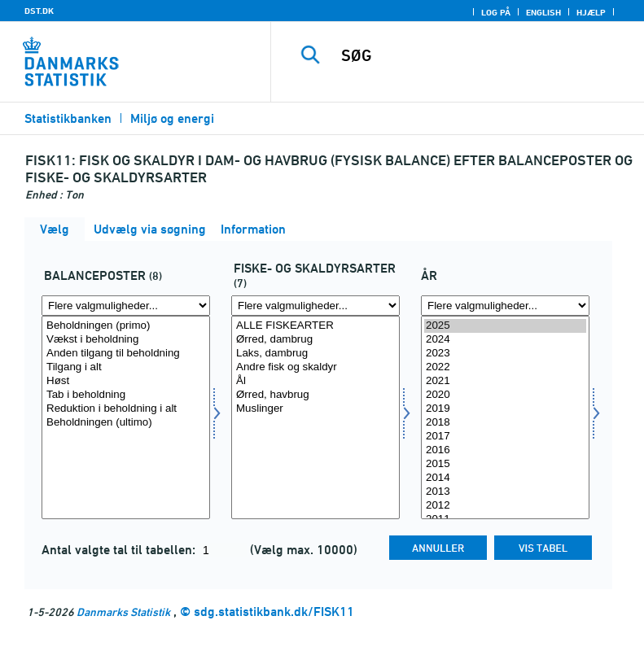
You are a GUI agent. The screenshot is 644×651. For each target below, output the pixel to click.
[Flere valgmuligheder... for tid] (505, 306)
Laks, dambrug (315, 354)
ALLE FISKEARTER (315, 326)
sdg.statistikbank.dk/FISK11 (274, 612)
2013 (505, 492)
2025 (505, 326)
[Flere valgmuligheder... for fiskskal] (315, 306)
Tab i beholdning (126, 395)
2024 (505, 340)
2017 (505, 437)
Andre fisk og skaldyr (315, 367)
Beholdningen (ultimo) (126, 423)
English (543, 12)
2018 (505, 423)
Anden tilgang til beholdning (126, 354)
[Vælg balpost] (126, 417)
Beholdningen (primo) (126, 326)
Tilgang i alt (126, 367)
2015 (505, 464)
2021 (505, 381)
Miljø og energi (172, 118)
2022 (505, 367)
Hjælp (591, 12)
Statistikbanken (68, 118)
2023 (505, 354)
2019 (505, 409)
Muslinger (315, 409)
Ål (315, 381)
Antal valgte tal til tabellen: (120, 550)
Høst (126, 381)
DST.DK (39, 11)
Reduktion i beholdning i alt (126, 409)
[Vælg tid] (505, 417)
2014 (505, 478)
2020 (505, 395)
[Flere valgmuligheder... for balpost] (126, 306)
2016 (505, 450)
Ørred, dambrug (315, 340)
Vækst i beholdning (126, 340)
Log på (496, 12)
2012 (505, 506)
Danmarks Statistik (123, 612)
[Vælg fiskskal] (315, 417)
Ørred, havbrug (315, 395)
